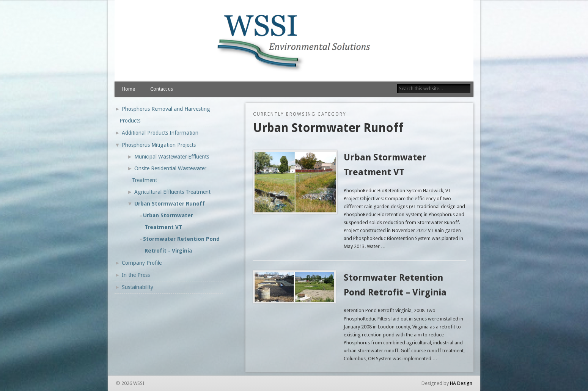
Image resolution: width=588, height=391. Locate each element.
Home (129, 89)
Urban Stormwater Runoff (170, 204)
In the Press (136, 275)
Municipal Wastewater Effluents (172, 157)
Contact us (162, 89)
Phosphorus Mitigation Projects (159, 145)
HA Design (461, 383)
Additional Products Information (160, 133)
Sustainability (138, 287)
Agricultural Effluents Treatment (172, 192)
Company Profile (142, 263)
